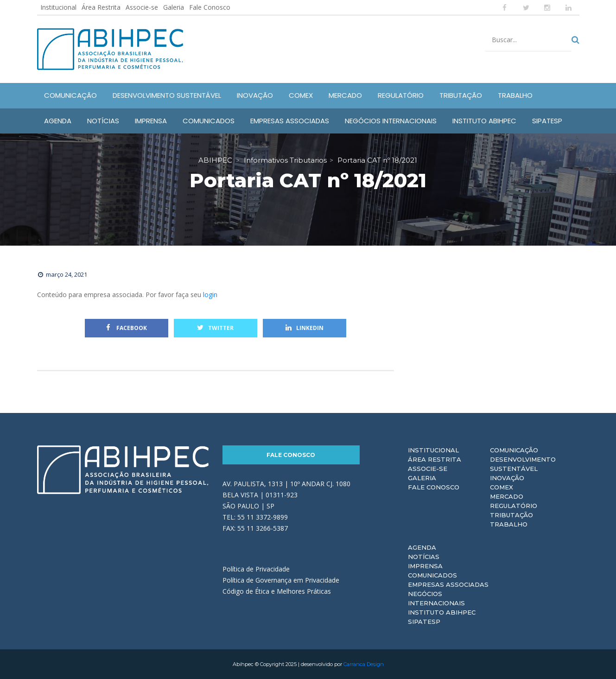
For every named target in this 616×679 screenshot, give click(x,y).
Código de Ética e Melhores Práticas (277, 591)
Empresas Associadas (448, 584)
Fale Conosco (210, 7)
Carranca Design (364, 664)
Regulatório (514, 506)
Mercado (507, 496)
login (210, 295)
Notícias (424, 557)
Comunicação (514, 450)
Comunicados (432, 575)
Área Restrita (101, 7)
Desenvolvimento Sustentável (523, 464)
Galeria (174, 7)
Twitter (215, 328)
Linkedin (305, 328)
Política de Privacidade (256, 569)
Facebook (127, 328)
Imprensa (425, 566)
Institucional (58, 7)
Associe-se (142, 7)
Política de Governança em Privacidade (281, 580)
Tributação (511, 515)
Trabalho (509, 524)
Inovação (507, 478)
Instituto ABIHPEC (442, 612)
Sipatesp (424, 622)
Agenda (422, 547)
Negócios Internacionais (436, 598)
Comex (502, 487)
